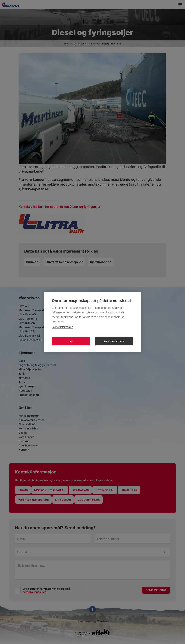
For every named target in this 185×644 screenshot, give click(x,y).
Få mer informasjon (62, 327)
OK (71, 341)
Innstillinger (114, 341)
